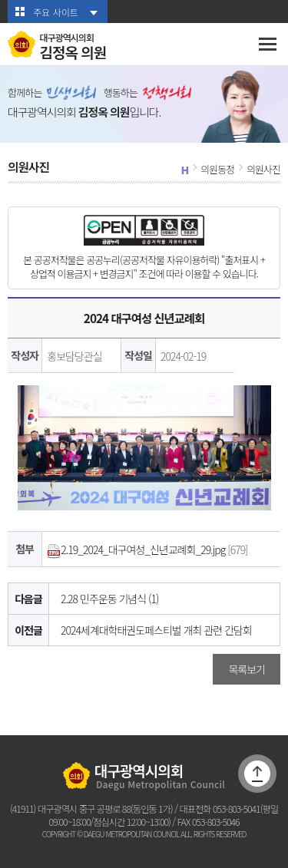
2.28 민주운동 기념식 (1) (109, 599)
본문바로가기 (0, 0)
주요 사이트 (56, 12)
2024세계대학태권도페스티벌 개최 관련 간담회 (156, 630)
